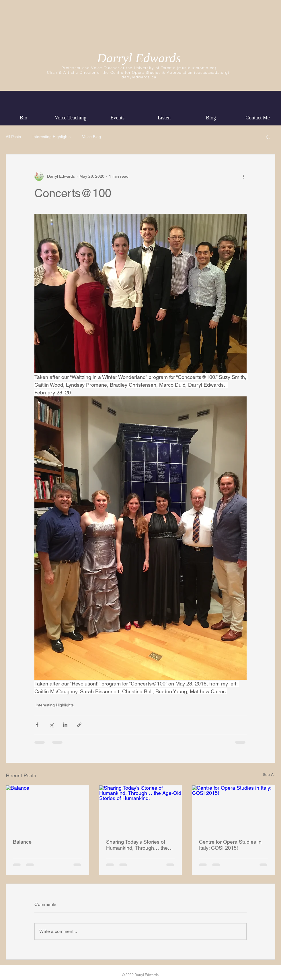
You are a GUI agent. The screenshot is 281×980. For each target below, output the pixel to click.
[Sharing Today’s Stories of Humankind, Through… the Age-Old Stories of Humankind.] (141, 809)
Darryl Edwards (139, 58)
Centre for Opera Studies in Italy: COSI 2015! (230, 845)
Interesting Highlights (51, 137)
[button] (268, 137)
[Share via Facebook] (37, 725)
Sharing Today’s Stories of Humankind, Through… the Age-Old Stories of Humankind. (137, 845)
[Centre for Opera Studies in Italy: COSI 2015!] (234, 809)
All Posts (13, 137)
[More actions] (243, 176)
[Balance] (47, 809)
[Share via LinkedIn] (65, 725)
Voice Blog (91, 137)
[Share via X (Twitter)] (51, 725)
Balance (22, 842)
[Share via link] (79, 725)
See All (269, 774)
